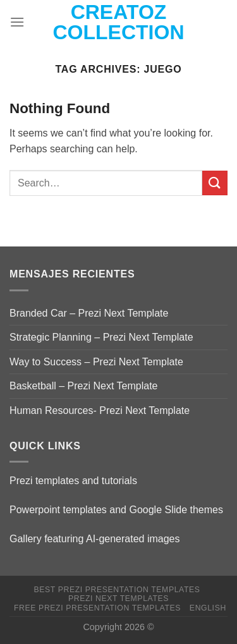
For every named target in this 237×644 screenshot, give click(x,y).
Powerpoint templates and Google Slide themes (116, 510)
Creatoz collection (119, 22)
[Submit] (215, 183)
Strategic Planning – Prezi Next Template (101, 337)
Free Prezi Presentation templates (97, 608)
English (208, 608)
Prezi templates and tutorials (73, 481)
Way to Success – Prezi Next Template (96, 362)
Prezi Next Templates (118, 598)
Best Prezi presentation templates (117, 590)
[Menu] (17, 22)
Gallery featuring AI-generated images (94, 539)
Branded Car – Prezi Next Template (89, 313)
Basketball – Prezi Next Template (83, 386)
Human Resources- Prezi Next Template (100, 410)
